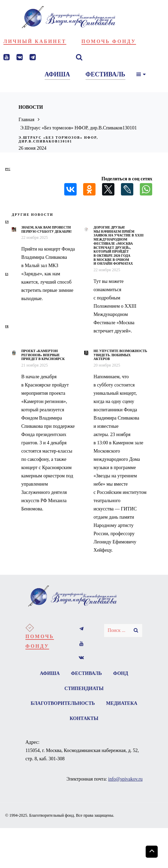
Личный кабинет (35, 41)
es (7, 274)
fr (7, 326)
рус (8, 169)
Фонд (121, 673)
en (7, 222)
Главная (27, 120)
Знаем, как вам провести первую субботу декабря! (47, 229)
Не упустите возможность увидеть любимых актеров (120, 355)
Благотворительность (84, 704)
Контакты (105, 719)
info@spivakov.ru (125, 779)
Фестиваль (87, 673)
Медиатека (64, 719)
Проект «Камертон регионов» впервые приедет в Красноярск (43, 355)
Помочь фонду (109, 41)
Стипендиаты (84, 689)
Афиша (49, 673)
